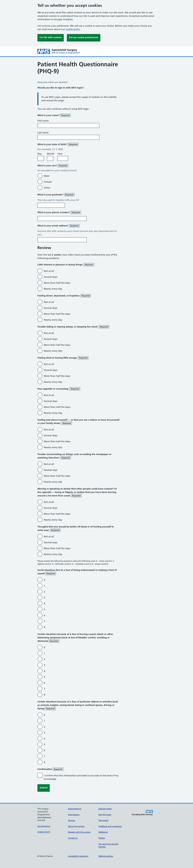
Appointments (75, 809)
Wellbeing (103, 832)
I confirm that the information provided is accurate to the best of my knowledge (81, 777)
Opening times (105, 809)
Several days (51, 277)
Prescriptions (74, 815)
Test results (103, 820)
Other (47, 188)
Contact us (73, 838)
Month (51, 154)
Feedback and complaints (110, 826)
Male (47, 176)
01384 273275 (44, 832)
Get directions (44, 826)
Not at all (49, 271)
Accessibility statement (78, 856)
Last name (43, 133)
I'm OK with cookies (51, 37)
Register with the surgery (79, 832)
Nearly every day (53, 289)
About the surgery (76, 826)
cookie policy (73, 29)
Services (71, 820)
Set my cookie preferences (84, 37)
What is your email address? (59, 226)
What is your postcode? (56, 195)
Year (60, 154)
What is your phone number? (59, 212)
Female (48, 182)
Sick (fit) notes (105, 815)
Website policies (106, 856)
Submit (44, 788)
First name (43, 121)
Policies (102, 838)
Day (40, 154)
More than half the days (57, 283)
